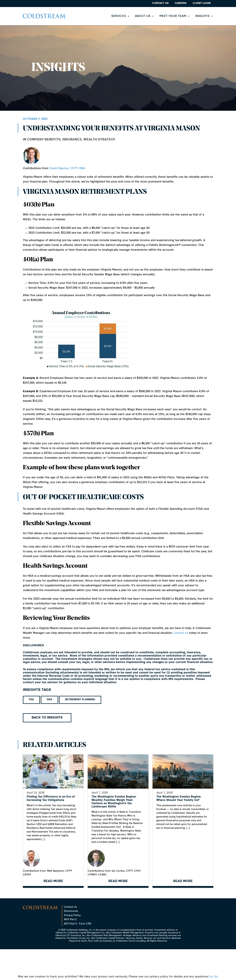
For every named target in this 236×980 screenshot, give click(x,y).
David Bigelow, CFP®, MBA (67, 168)
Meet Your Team (175, 16)
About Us (145, 16)
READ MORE (53, 919)
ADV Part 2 (70, 950)
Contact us (181, 633)
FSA (31, 700)
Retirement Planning (80, 700)
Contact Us (160, 3)
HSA (49, 700)
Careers (181, 3)
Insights (204, 16)
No (216, 977)
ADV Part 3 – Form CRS (77, 955)
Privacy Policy (72, 946)
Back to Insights (47, 718)
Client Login (202, 3)
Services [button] (120, 16)
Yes (211, 977)
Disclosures (71, 942)
